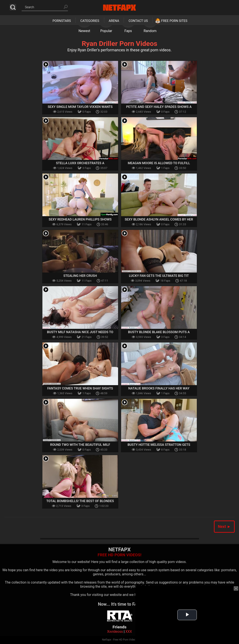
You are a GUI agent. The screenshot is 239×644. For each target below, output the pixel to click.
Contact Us (138, 21)
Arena (114, 21)
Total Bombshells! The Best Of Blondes (80, 501)
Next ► (224, 526)
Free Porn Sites (174, 21)
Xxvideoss (115, 632)
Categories (90, 21)
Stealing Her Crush (80, 276)
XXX (129, 632)
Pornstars (62, 21)
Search (13, 7)
